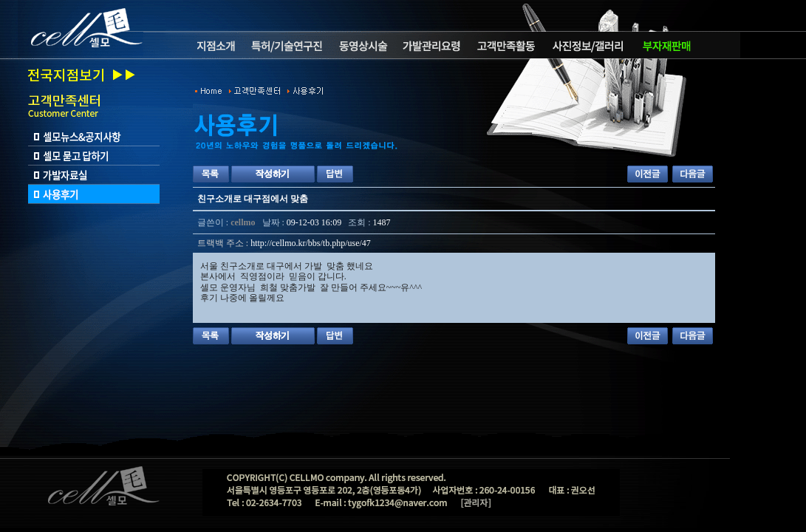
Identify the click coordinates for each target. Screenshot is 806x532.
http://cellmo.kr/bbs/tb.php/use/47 (311, 243)
